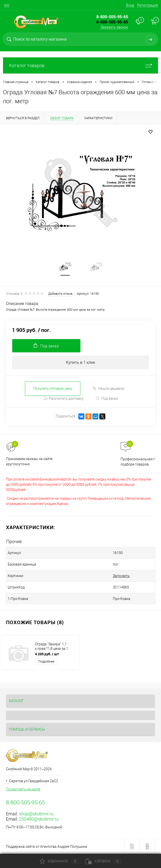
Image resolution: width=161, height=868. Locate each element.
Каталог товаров (80, 65)
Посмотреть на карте (23, 789)
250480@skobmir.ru (39, 819)
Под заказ (107, 399)
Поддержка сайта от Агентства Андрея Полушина (47, 847)
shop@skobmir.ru (36, 814)
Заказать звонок (114, 27)
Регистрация (148, 5)
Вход (130, 5)
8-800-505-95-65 (112, 22)
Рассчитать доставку (64, 399)
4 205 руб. (47, 654)
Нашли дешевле (108, 389)
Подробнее (46, 662)
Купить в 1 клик (80, 362)
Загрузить (119, 576)
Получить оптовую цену (53, 388)
